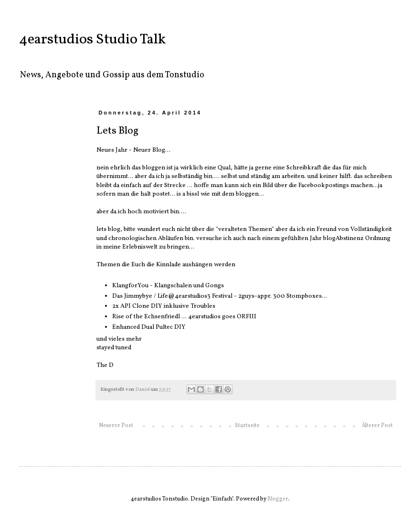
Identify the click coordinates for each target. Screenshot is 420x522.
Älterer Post (377, 426)
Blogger (278, 499)
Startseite (247, 426)
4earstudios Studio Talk (92, 40)
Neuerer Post (116, 426)
